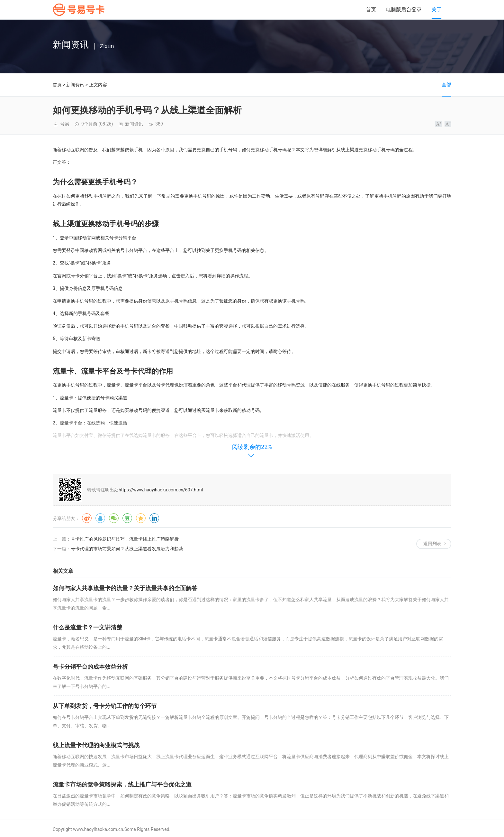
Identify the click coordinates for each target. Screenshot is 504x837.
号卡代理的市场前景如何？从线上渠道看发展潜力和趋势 (127, 549)
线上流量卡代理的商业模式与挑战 (96, 745)
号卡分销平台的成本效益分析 (90, 667)
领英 (154, 518)
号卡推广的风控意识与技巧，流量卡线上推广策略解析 (125, 539)
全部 (446, 85)
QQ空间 (141, 518)
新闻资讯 (75, 85)
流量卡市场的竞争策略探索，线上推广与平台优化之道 (122, 784)
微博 (87, 518)
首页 (371, 9)
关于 (437, 9)
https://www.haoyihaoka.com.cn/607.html (161, 490)
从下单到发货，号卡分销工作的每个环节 (105, 706)
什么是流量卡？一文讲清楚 (87, 627)
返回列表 (432, 544)
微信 (114, 518)
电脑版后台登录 (404, 9)
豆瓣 (127, 518)
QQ (100, 518)
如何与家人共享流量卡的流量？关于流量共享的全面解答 (125, 588)
